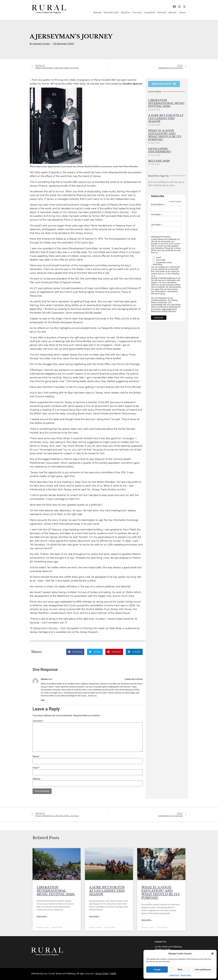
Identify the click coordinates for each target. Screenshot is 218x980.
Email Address (158, 204)
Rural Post (126, 12)
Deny (180, 970)
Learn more (166, 309)
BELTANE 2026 (159, 161)
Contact (182, 12)
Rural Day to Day (111, 12)
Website (36, 779)
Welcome (97, 12)
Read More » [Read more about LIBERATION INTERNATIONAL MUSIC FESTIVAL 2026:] (42, 917)
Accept (157, 970)
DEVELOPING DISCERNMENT (160, 150)
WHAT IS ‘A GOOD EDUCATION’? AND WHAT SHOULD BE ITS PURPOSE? (165, 135)
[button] (212, 954)
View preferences (203, 970)
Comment (38, 721)
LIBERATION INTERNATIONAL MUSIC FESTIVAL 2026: (166, 103)
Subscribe (162, 12)
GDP (113, 974)
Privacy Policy (186, 975)
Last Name (157, 225)
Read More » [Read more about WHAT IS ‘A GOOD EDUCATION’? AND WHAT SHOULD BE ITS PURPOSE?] (147, 920)
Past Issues (137, 12)
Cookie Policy (174, 975)
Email (36, 768)
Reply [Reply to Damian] (43, 700)
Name (36, 757)
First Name (157, 214)
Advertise (172, 12)
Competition (150, 12)
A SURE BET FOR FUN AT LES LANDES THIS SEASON (166, 118)
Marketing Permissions (161, 237)
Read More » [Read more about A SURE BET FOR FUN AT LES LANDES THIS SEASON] (94, 917)
